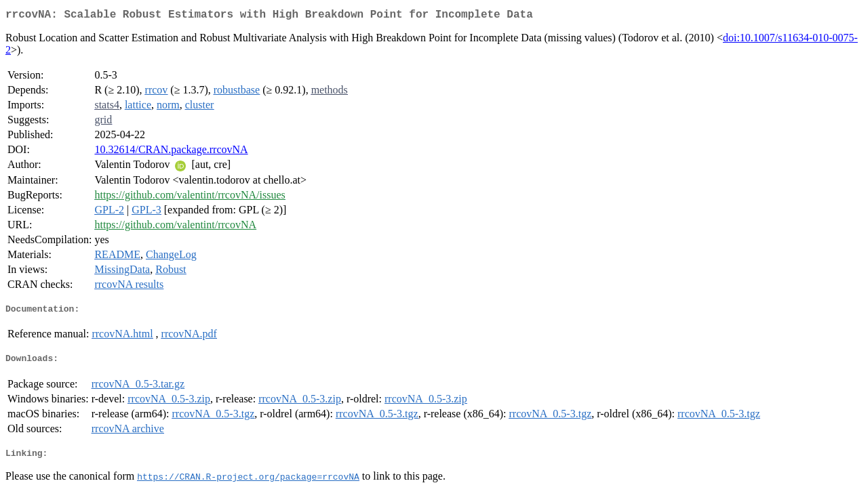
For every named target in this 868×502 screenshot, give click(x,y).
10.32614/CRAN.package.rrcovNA (171, 152)
